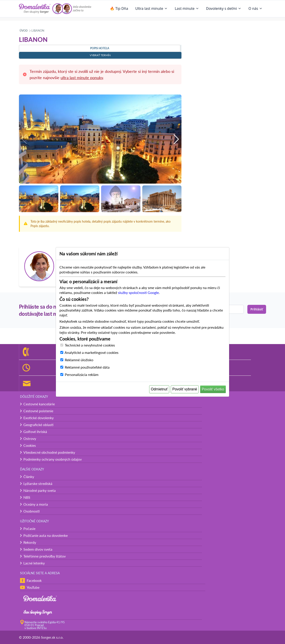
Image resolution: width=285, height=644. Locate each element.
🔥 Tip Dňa (119, 8)
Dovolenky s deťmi (224, 8)
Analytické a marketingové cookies (92, 352)
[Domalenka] (35, 9)
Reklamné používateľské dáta (87, 367)
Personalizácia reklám (82, 374)
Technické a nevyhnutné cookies (90, 345)
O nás (255, 8)
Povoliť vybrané (185, 389)
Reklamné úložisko (79, 360)
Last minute (187, 8)
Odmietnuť (159, 389)
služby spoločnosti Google (138, 292)
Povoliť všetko (213, 389)
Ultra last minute (151, 8)
